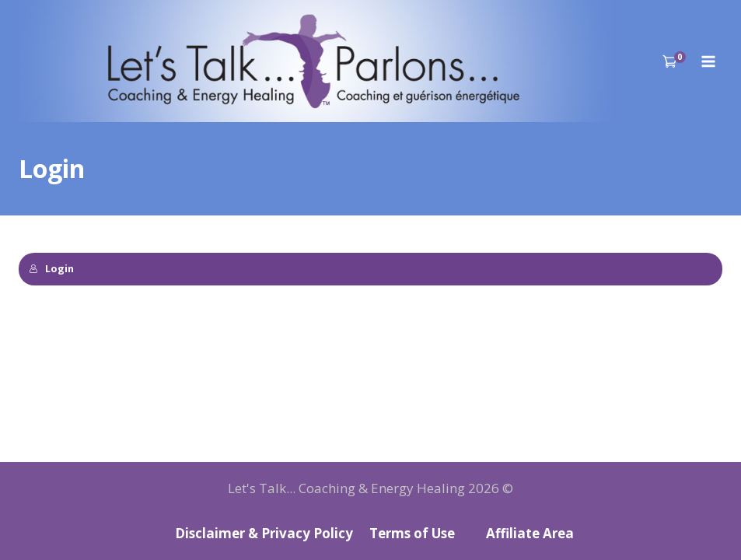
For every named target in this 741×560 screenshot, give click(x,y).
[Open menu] (708, 61)
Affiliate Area (530, 533)
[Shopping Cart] (675, 61)
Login (51, 268)
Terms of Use (412, 533)
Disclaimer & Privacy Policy (264, 533)
